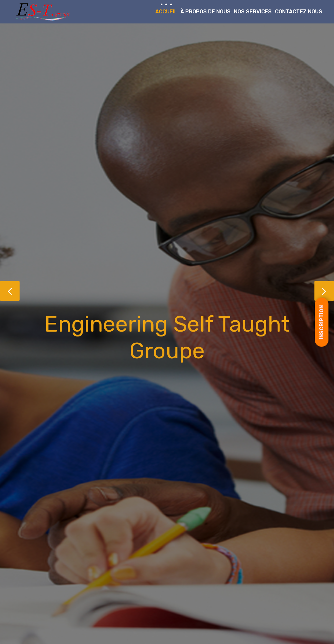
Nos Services (253, 12)
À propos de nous (205, 12)
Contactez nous (299, 12)
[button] (10, 291)
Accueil (166, 12)
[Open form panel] (322, 322)
